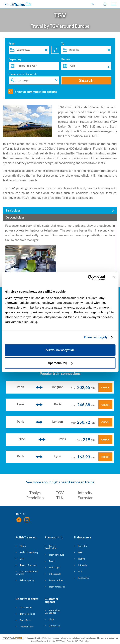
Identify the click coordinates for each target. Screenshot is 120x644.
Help (51, 619)
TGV (60, 493)
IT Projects (30, 638)
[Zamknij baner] (114, 278)
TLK (60, 498)
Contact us (54, 626)
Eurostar (85, 498)
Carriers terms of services (27, 573)
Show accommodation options (36, 92)
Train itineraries (57, 587)
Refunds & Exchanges (52, 612)
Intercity (85, 493)
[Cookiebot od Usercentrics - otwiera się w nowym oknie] (88, 278)
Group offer (26, 607)
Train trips (54, 567)
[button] (93, 4)
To (86, 48)
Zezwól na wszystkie (60, 350)
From (29, 48)
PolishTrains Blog (29, 552)
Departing (34, 64)
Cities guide (55, 574)
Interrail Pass (27, 627)
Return (86, 64)
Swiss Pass (25, 620)
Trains (52, 561)
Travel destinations (51, 547)
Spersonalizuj (60, 363)
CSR (22, 559)
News (23, 546)
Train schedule (56, 555)
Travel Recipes (27, 614)
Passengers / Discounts (34, 79)
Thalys (35, 493)
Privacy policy (27, 580)
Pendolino (35, 498)
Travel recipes (56, 580)
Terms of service (28, 565)
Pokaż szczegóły (96, 337)
